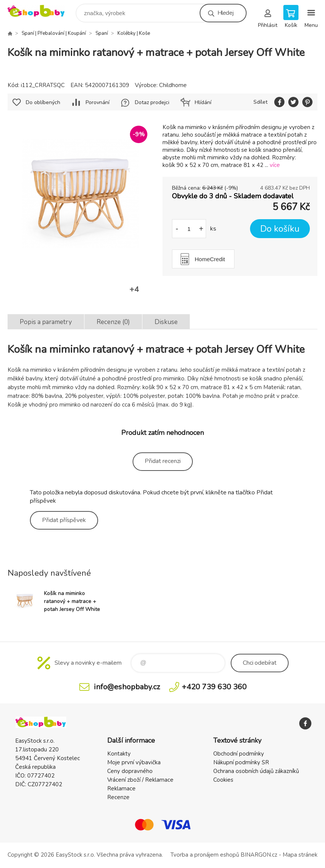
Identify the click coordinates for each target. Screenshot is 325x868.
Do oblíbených (43, 102)
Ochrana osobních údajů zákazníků (256, 771)
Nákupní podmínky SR (241, 762)
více (275, 165)
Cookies (223, 780)
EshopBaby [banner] (41, 11)
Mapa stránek (300, 855)
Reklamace (121, 789)
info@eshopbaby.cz (127, 687)
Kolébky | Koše (134, 33)
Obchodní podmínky (239, 754)
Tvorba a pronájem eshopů (205, 855)
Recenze (118, 797)
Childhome (173, 85)
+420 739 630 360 (214, 687)
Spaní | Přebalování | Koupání (54, 33)
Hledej (225, 13)
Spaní (102, 33)
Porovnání (98, 102)
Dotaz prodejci (152, 102)
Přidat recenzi (163, 461)
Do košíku (280, 229)
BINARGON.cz (259, 855)
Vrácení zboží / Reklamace (140, 780)
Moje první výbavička (134, 762)
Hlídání (203, 102)
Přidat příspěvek (64, 520)
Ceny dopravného (130, 771)
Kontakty (119, 754)
